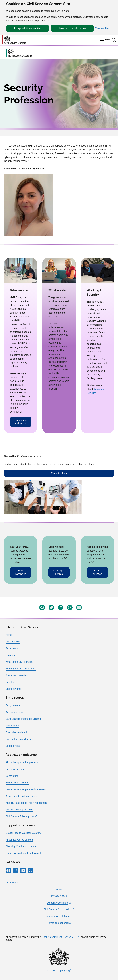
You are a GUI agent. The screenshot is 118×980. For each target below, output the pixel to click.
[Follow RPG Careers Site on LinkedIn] (61, 607)
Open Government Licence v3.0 (59, 937)
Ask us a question (97, 572)
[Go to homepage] (14, 40)
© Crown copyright (57, 971)
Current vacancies (21, 572)
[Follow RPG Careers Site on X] (30, 871)
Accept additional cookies (28, 28)
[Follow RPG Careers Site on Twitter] (51, 607)
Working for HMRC (59, 572)
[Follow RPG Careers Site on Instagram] (70, 607)
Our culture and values (21, 422)
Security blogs (59, 473)
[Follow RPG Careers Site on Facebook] (42, 607)
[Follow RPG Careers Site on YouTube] (79, 607)
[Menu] (104, 40)
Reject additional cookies (72, 28)
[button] (114, 40)
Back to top (12, 882)
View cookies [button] (102, 28)
